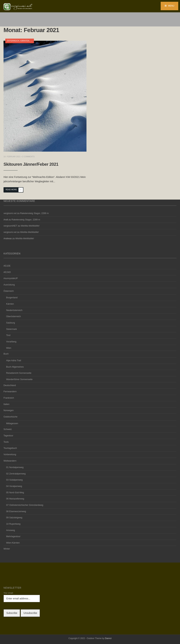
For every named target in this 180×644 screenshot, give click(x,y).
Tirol (8, 335)
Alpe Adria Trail (14, 361)
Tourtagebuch (10, 448)
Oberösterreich (13, 316)
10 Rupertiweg (13, 524)
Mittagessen (12, 423)
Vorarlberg (11, 342)
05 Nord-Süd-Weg (15, 493)
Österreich (13, 41)
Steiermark (12, 329)
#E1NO (7, 272)
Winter (7, 549)
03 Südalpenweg (14, 480)
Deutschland (10, 385)
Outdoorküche (10, 417)
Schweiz (8, 429)
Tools (6, 442)
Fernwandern (10, 392)
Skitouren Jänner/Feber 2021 (31, 164)
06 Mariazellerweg (15, 499)
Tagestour (8, 436)
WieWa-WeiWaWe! (30, 226)
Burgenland (12, 298)
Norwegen (9, 410)
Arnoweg (11, 530)
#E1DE (7, 266)
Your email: (8, 593)
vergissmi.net (10, 213)
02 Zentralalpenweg (16, 474)
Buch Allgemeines (15, 367)
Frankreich (9, 398)
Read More (14, 190)
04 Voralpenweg (14, 486)
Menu (170, 6)
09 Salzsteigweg (14, 518)
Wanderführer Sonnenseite (19, 379)
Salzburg (11, 323)
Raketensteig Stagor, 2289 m (34, 213)
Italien (7, 404)
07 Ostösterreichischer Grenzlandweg (25, 505)
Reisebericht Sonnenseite (19, 373)
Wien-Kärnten (13, 543)
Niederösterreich (14, 310)
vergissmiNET (10, 226)
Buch (6, 354)
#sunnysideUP (11, 278)
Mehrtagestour (13, 536)
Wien (9, 348)
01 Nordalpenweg (15, 467)
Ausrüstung (9, 285)
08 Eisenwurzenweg (16, 511)
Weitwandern (10, 461)
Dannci (108, 638)
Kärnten (25, 41)
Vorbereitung (10, 454)
